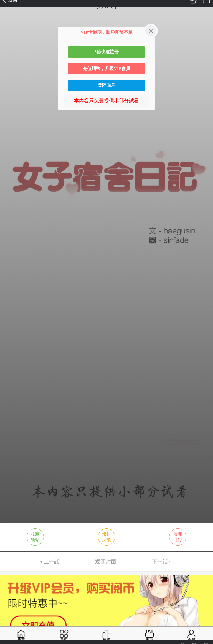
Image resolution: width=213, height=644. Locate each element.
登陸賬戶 (106, 85)
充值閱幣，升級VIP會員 (106, 69)
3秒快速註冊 (106, 52)
